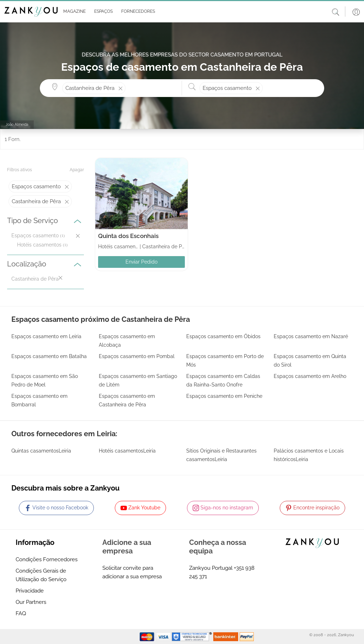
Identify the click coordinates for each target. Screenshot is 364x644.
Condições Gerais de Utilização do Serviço (41, 575)
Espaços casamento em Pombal (137, 356)
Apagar (77, 170)
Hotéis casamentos (39, 245)
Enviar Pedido (141, 262)
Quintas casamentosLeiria (41, 451)
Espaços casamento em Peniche (224, 396)
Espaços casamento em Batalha (49, 356)
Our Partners (31, 602)
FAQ (21, 613)
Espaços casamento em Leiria (46, 336)
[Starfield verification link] (193, 636)
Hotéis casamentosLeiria (127, 451)
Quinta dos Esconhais (128, 236)
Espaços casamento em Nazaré (311, 336)
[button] (73, 12)
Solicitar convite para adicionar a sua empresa (132, 572)
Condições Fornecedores (47, 559)
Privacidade (30, 591)
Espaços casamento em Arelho (310, 376)
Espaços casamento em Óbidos (223, 336)
